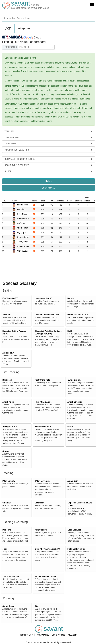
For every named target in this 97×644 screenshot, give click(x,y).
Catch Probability (11, 576)
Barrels (71, 298)
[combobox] (48, 18)
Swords (6, 451)
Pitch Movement (43, 481)
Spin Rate (7, 503)
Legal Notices (59, 635)
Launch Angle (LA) (43, 298)
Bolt (37, 606)
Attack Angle (8, 402)
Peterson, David (23, 251)
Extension (39, 503)
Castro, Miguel (22, 214)
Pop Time (7, 530)
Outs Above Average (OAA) (47, 549)
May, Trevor (21, 223)
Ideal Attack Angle (43, 402)
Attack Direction (75, 402)
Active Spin (73, 481)
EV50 (70, 331)
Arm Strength (41, 530)
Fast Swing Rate (42, 380)
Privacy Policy (43, 635)
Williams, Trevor (23, 246)
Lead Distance (74, 530)
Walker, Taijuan (22, 228)
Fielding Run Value (76, 549)
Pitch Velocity (9, 481)
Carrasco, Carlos (23, 237)
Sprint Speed (8, 606)
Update (49, 181)
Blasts (70, 427)
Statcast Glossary (20, 283)
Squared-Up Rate (43, 427)
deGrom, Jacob (22, 205)
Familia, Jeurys (22, 242)
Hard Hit (7, 315)
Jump (5, 549)
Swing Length (74, 380)
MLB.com (72, 635)
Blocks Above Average (45, 576)
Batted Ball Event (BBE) (78, 315)
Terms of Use (27, 635)
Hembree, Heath (23, 219)
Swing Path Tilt (10, 427)
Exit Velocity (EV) (10, 298)
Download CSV (48, 188)
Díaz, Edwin (21, 210)
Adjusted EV (8, 353)
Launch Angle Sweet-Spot (47, 315)
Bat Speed (7, 380)
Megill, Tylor (21, 233)
